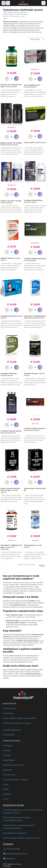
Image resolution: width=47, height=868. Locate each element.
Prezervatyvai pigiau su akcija (17, 723)
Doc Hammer (9, 775)
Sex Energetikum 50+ (32, 86)
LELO (6, 799)
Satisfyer (7, 750)
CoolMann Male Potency (33, 201)
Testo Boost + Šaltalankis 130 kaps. (11, 547)
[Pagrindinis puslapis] (23, 3)
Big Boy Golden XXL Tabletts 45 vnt (11, 144)
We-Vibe (7, 755)
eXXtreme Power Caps (13, 765)
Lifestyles (7, 794)
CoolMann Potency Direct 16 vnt (35, 429)
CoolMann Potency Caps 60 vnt (11, 432)
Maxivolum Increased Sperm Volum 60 (35, 317)
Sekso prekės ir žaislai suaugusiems (15, 12)
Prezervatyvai (9, 708)
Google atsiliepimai (12, 730)
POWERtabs (9, 760)
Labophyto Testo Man (9, 374)
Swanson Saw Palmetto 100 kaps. (11, 86)
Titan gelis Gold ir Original (15, 780)
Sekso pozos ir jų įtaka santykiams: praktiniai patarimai (19, 827)
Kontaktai (8, 844)
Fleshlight (8, 746)
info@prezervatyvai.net (15, 854)
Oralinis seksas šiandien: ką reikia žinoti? (22, 838)
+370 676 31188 (11, 849)
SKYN (6, 789)
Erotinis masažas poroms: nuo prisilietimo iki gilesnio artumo (23, 811)
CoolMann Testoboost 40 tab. (35, 260)
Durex (6, 784)
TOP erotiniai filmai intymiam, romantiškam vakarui (17, 819)
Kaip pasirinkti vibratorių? (15, 833)
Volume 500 (35, 142)
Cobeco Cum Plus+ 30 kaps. (11, 202)
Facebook (9, 858)
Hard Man (8, 770)
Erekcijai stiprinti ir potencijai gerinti (16, 14)
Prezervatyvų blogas (13, 805)
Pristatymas (9, 735)
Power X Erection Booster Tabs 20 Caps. (10, 490)
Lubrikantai (8, 713)
